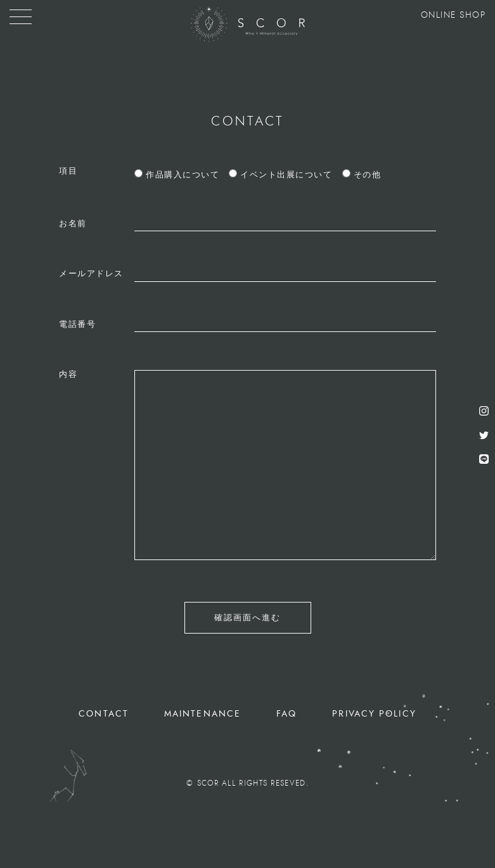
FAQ (286, 714)
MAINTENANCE (202, 714)
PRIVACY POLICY (374, 714)
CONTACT (104, 714)
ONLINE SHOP (453, 15)
